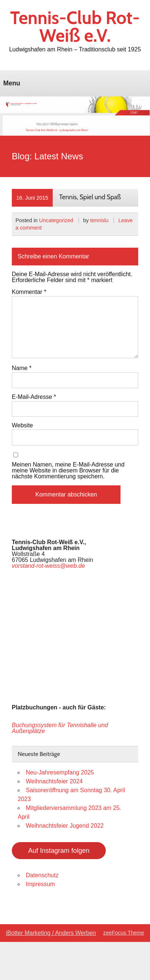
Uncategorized (56, 220)
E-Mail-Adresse (34, 397)
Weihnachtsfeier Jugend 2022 (65, 826)
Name (22, 368)
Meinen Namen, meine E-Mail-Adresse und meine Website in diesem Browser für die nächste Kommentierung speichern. (68, 471)
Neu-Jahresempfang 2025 (60, 772)
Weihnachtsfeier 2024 (54, 781)
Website (22, 425)
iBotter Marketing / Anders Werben (51, 933)
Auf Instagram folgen (59, 851)
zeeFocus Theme (124, 933)
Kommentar (29, 292)
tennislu (100, 220)
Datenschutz (42, 875)
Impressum (40, 884)
